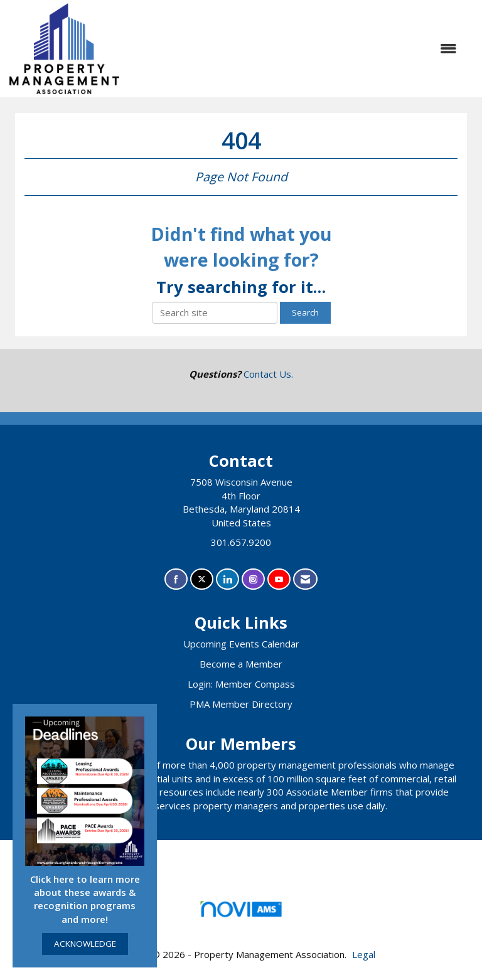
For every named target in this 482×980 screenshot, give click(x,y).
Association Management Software (241, 913)
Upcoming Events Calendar (241, 644)
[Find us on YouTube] (279, 579)
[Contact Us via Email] (305, 579)
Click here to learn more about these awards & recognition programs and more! (85, 899)
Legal (364, 954)
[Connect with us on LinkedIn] (228, 579)
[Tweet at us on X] (202, 579)
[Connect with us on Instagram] (253, 579)
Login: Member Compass (241, 684)
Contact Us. (268, 374)
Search (305, 312)
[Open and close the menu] (294, 49)
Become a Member (241, 664)
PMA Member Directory (241, 704)
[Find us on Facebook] (176, 579)
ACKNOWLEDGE (85, 944)
